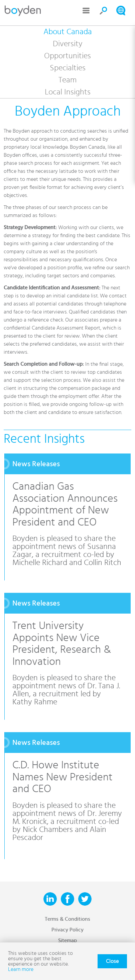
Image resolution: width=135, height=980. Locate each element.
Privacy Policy (67, 930)
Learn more (21, 969)
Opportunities (67, 56)
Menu (86, 11)
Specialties (68, 68)
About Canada (68, 32)
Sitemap (67, 940)
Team (67, 80)
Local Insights (68, 92)
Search (104, 11)
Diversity (68, 44)
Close (112, 961)
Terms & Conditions (67, 919)
